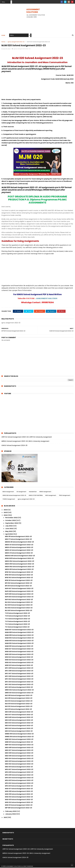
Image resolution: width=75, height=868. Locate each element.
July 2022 (9, 526)
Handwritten (33, 492)
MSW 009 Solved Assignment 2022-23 (19, 559)
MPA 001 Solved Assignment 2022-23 (19, 786)
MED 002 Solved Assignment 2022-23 (19, 764)
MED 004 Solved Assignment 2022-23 (19, 759)
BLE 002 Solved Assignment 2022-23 (19, 608)
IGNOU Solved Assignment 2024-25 (14, 446)
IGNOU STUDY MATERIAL (36, 496)
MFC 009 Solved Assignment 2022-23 (19, 668)
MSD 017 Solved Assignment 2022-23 (19, 789)
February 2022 (11, 812)
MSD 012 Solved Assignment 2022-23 (19, 803)
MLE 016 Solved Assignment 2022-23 (19, 696)
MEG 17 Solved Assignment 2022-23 (18, 540)
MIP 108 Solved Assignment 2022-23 (18, 808)
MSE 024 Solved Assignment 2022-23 (19, 657)
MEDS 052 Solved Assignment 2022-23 (19, 567)
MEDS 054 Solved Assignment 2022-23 (20, 561)
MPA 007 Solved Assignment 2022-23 (19, 770)
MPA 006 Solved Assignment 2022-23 (19, 773)
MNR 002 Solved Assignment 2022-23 (19, 740)
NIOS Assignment (51, 496)
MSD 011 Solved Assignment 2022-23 (19, 805)
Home (3, 36)
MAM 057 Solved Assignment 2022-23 (19, 630)
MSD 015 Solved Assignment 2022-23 (19, 794)
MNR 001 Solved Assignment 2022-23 (19, 742)
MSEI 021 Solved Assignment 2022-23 (19, 666)
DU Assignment (21, 492)
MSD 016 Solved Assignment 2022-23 (19, 792)
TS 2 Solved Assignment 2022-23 (17, 625)
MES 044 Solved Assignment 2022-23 (19, 723)
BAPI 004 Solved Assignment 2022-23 (19, 597)
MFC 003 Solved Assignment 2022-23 (19, 682)
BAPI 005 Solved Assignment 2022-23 (19, 594)
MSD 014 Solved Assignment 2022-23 (19, 797)
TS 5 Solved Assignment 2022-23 (17, 616)
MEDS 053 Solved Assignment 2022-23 (19, 564)
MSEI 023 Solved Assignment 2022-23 (19, 660)
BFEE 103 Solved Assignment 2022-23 (19, 575)
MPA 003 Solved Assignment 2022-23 (19, 781)
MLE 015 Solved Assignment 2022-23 (19, 699)
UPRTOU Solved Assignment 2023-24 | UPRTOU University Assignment (27, 437)
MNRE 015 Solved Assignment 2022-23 (19, 737)
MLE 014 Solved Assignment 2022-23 (19, 701)
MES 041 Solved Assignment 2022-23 (19, 731)
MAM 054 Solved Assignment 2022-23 (19, 638)
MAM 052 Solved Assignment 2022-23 (19, 644)
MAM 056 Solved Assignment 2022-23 (19, 633)
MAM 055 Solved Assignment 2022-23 (19, 635)
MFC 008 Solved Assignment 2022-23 (19, 671)
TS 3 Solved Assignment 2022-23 (17, 622)
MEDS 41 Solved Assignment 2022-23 (19, 553)
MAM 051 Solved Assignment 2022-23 (19, 646)
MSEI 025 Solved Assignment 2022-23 (19, 655)
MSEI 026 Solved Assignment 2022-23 (19, 652)
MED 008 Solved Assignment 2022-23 (19, 748)
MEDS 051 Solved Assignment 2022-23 (19, 570)
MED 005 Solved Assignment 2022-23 (19, 756)
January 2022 (11, 814)
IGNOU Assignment (45, 492)
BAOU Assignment (8, 492)
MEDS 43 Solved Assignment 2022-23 (19, 548)
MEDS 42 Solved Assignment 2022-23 (19, 551)
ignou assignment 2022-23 (16, 42)
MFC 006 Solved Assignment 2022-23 (19, 677)
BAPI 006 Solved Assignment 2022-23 (19, 592)
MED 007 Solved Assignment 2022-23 (19, 751)
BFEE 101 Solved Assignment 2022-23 (19, 581)
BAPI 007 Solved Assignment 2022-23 (19, 589)
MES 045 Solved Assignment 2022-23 (19, 720)
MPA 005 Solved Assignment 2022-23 (19, 775)
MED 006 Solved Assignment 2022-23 (19, 753)
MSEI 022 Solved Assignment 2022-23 (19, 663)
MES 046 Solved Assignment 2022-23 (19, 718)
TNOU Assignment (65, 496)
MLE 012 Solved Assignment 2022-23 (19, 707)
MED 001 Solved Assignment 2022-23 (19, 767)
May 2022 (9, 532)
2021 (6, 818)
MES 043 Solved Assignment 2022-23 (19, 726)
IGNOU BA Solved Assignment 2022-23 (14, 496)
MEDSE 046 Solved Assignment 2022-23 (20, 556)
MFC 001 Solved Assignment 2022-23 (19, 688)
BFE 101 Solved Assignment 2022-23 (18, 586)
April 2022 (9, 534)
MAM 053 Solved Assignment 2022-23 (19, 641)
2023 (6, 513)
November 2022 (12, 518)
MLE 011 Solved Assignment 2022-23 (18, 709)
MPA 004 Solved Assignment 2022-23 (19, 778)
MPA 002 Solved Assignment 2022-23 (19, 783)
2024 (6, 510)
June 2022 (9, 529)
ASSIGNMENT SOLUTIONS (33, 11)
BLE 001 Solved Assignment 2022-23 (18, 611)
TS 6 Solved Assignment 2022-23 (17, 614)
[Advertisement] (37, 24)
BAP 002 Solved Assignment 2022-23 (19, 600)
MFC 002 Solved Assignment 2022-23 (19, 685)
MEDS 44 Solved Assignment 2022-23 (19, 545)
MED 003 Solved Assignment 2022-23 (19, 762)
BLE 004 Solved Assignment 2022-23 (19, 603)
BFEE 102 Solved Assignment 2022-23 (19, 578)
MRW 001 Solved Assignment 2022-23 (19, 693)
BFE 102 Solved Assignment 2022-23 (18, 583)
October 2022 (11, 521)
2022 (6, 516)
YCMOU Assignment (9, 499)
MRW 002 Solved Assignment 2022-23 (19, 690)
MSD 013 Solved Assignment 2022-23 (19, 800)
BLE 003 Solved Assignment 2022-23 (19, 605)
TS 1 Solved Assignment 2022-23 (17, 627)
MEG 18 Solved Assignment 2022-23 (18, 537)
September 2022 (12, 523)
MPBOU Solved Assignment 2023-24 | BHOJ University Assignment (25, 441)
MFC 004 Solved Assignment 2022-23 (19, 679)
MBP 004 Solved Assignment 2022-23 (19, 745)
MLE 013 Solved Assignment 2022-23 (19, 704)
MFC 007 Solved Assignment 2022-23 (19, 674)
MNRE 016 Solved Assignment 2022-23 (19, 734)
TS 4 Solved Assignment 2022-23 (17, 619)
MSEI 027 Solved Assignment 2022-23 (19, 649)
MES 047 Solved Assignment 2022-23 (19, 715)
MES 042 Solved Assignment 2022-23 (19, 729)
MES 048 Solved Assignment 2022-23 (19, 712)
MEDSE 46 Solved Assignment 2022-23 (19, 542)
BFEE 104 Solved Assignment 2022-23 (19, 572)
